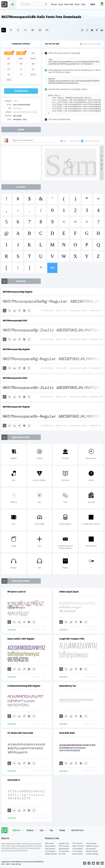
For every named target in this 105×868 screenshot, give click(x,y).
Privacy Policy (78, 854)
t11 (21, 75)
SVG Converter (50, 846)
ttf (9, 53)
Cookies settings (92, 854)
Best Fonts (69, 5)
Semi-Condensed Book (22, 105)
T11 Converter (77, 851)
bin (33, 64)
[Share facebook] (82, 30)
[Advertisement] (22, 163)
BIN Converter (64, 849)
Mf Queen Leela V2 (17, 592)
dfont (33, 75)
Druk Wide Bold (67, 733)
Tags (51, 830)
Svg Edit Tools (64, 843)
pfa (21, 64)
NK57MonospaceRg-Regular (16, 349)
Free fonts (5, 5)
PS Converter (91, 849)
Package (62, 830)
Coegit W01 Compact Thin (72, 639)
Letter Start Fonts (77, 830)
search (46, 4)
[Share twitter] (92, 30)
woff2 (33, 59)
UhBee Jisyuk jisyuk (69, 592)
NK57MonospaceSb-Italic (15, 378)
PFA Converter (50, 849)
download (21, 91)
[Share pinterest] (97, 30)
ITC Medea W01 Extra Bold (20, 733)
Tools (83, 5)
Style (42, 830)
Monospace (17, 120)
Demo (77, 5)
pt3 (9, 69)
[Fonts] (47, 30)
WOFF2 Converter (92, 846)
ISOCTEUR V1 (14, 780)
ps (21, 69)
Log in (93, 4)
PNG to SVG (49, 843)
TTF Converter (78, 843)
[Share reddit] (87, 30)
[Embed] (24, 311)
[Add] (4, 30)
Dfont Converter (92, 851)
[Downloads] (14, 311)
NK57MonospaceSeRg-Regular (18, 292)
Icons (61, 5)
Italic (25, 120)
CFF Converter (50, 851)
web (21, 53)
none (9, 80)
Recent (54, 5)
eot (9, 59)
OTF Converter (91, 843)
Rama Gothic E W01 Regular (21, 639)
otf (9, 64)
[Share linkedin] (102, 30)
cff (33, 69)
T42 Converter (64, 851)
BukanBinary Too (68, 686)
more (52, 268)
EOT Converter (64, 846)
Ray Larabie (17, 116)
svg (33, 53)
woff (21, 59)
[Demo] (18, 30)
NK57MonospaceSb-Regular (16, 407)
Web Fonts (17, 830)
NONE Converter (51, 854)
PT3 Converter (78, 849)
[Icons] (40, 30)
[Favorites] (11, 30)
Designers (30, 830)
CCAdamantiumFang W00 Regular (24, 686)
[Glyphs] (25, 30)
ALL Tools (62, 854)
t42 (9, 75)
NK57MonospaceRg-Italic (15, 321)
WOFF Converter (78, 846)
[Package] (33, 30)
